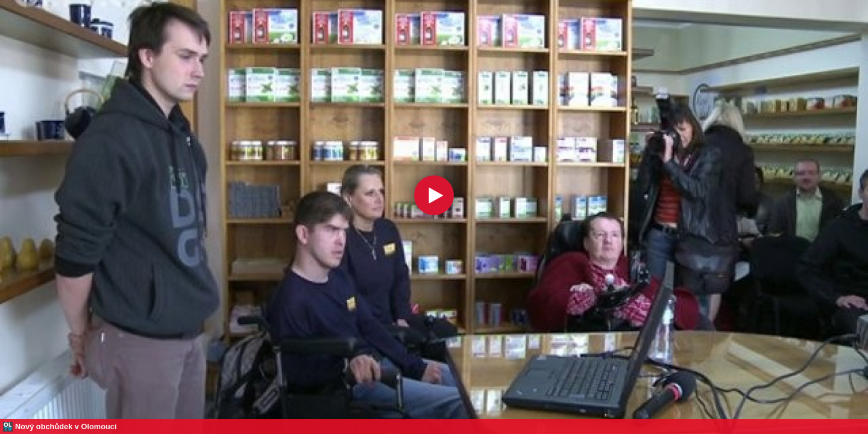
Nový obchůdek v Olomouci (66, 426)
